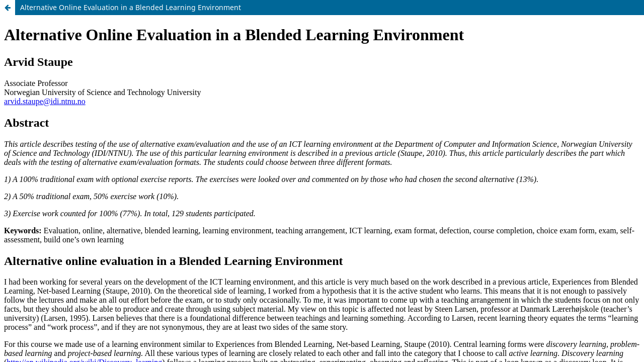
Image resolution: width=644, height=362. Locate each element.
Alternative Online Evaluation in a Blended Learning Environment (131, 7)
